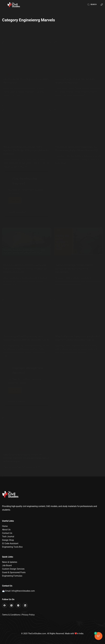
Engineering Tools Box (12, 547)
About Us (6, 530)
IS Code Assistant (10, 543)
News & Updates (10, 562)
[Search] (92, 5)
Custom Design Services (13, 569)
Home (5, 526)
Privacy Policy (28, 615)
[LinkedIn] (25, 605)
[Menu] (102, 5)
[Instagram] (18, 605)
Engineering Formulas (12, 576)
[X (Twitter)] (12, 605)
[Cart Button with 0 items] (98, 637)
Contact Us (7, 533)
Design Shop (8, 540)
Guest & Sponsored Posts (14, 572)
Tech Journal (8, 537)
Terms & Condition (11, 615)
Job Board (7, 565)
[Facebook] (5, 605)
